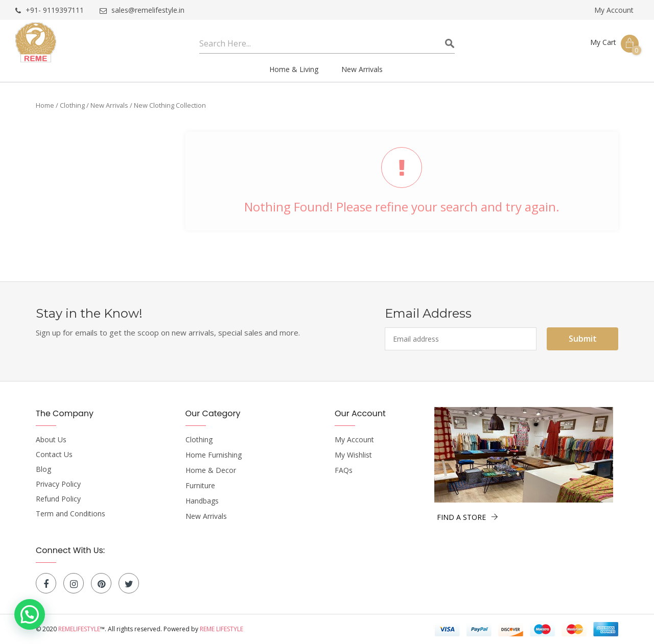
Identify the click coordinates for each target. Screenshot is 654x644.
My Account (614, 10)
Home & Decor (211, 470)
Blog (43, 469)
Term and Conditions (71, 514)
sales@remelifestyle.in (142, 10)
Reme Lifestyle (221, 629)
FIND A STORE (468, 517)
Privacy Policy (58, 484)
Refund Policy (58, 499)
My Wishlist (353, 455)
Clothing (72, 105)
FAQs (344, 470)
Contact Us (54, 455)
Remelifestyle (79, 629)
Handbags (202, 501)
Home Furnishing (214, 455)
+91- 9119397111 (50, 10)
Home (45, 105)
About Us (51, 440)
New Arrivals (109, 105)
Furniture (200, 486)
